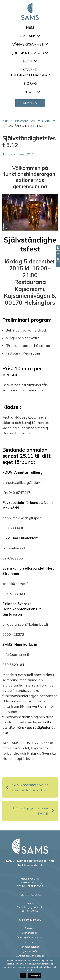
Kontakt (30, 92)
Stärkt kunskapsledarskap (30, 72)
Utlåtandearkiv (30, 933)
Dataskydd (35, 975)
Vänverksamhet (30, 44)
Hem (30, 27)
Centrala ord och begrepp (30, 956)
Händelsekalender (30, 947)
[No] (56, 968)
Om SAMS (30, 36)
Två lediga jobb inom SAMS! (33, 811)
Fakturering (30, 942)
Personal (30, 928)
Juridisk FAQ (30, 951)
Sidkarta (30, 103)
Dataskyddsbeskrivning (30, 937)
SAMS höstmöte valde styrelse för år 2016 (27, 787)
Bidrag (30, 83)
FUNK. (30, 61)
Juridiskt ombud (30, 53)
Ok (23, 975)
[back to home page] (30, 846)
